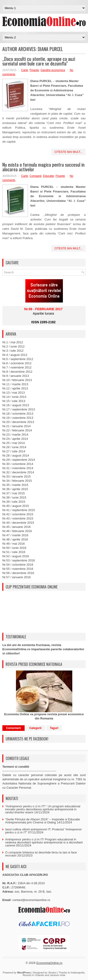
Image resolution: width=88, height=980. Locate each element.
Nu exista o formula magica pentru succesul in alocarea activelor (43, 167)
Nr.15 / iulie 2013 (14, 401)
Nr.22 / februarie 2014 (17, 430)
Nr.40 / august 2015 (16, 506)
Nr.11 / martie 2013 (15, 384)
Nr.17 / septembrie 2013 (19, 409)
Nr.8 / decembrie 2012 (17, 372)
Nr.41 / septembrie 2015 (19, 510)
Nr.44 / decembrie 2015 (18, 523)
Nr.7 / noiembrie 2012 (17, 367)
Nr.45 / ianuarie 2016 (17, 527)
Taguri (54, 728)
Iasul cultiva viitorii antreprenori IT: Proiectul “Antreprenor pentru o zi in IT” (44, 831)
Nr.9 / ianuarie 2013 (16, 376)
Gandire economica (53, 70)
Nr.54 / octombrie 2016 (18, 565)
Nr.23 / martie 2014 (15, 435)
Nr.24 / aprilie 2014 (15, 439)
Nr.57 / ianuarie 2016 (17, 577)
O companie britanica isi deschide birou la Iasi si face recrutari (41, 854)
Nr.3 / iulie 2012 (13, 351)
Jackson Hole (58, 975)
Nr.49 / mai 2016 (13, 544)
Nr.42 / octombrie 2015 (18, 514)
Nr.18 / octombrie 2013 (18, 414)
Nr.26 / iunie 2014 (14, 447)
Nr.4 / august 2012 (15, 355)
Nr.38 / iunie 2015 (14, 497)
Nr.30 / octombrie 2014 (18, 464)
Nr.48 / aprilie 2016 (15, 539)
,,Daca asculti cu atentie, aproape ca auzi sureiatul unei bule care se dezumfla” (39, 61)
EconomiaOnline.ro (49, 963)
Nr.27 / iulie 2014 (14, 451)
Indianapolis (78, 973)
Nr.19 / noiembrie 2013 (18, 418)
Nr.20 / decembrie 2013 (18, 422)
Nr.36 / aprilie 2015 (15, 489)
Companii (36, 176)
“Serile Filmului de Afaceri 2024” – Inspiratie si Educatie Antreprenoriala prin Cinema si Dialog (43, 821)
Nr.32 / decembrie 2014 (18, 472)
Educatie (48, 176)
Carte (25, 70)
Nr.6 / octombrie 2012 (17, 363)
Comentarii (13, 728)
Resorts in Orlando (33, 975)
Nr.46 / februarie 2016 (17, 531)
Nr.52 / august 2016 (16, 556)
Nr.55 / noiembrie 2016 (18, 569)
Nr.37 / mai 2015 (13, 493)
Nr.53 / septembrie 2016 (19, 560)
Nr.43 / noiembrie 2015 (18, 518)
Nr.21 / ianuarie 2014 (17, 426)
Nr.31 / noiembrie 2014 (18, 468)
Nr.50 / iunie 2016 (14, 548)
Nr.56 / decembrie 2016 (18, 573)
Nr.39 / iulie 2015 (14, 502)
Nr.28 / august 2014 (16, 456)
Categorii (35, 728)
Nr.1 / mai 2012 (13, 342)
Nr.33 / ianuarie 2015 (17, 476)
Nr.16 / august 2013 (16, 405)
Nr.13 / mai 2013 (13, 393)
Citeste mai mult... (68, 152)
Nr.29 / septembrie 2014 (19, 460)
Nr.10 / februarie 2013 (17, 380)
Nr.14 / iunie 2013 (14, 397)
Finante (34, 70)
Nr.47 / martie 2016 (15, 535)
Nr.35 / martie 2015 (15, 485)
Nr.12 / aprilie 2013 (15, 388)
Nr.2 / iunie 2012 (13, 346)
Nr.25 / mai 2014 (13, 443)
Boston (53, 973)
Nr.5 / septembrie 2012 (18, 359)
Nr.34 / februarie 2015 (17, 481)
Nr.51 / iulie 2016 (14, 552)
